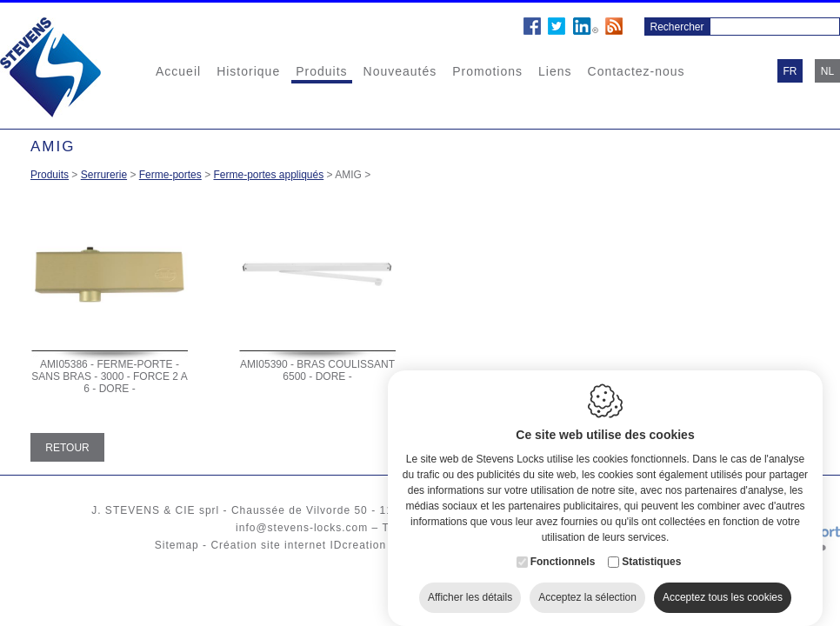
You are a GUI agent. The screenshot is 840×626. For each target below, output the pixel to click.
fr (790, 71)
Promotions (487, 71)
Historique (248, 71)
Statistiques (651, 550)
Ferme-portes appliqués (268, 175)
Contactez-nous (637, 71)
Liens (555, 71)
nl (827, 71)
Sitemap (177, 545)
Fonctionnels (563, 550)
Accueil (178, 71)
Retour (67, 448)
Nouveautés (400, 71)
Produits (321, 71)
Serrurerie (104, 175)
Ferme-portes (170, 175)
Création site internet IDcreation (298, 545)
